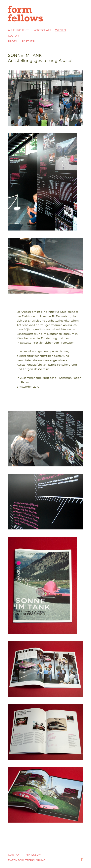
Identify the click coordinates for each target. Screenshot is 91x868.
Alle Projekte (19, 30)
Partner (28, 41)
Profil (13, 41)
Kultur (13, 36)
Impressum (33, 855)
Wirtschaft (42, 30)
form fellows (26, 14)
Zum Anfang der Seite (79, 859)
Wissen (61, 30)
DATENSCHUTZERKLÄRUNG (27, 860)
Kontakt (14, 855)
